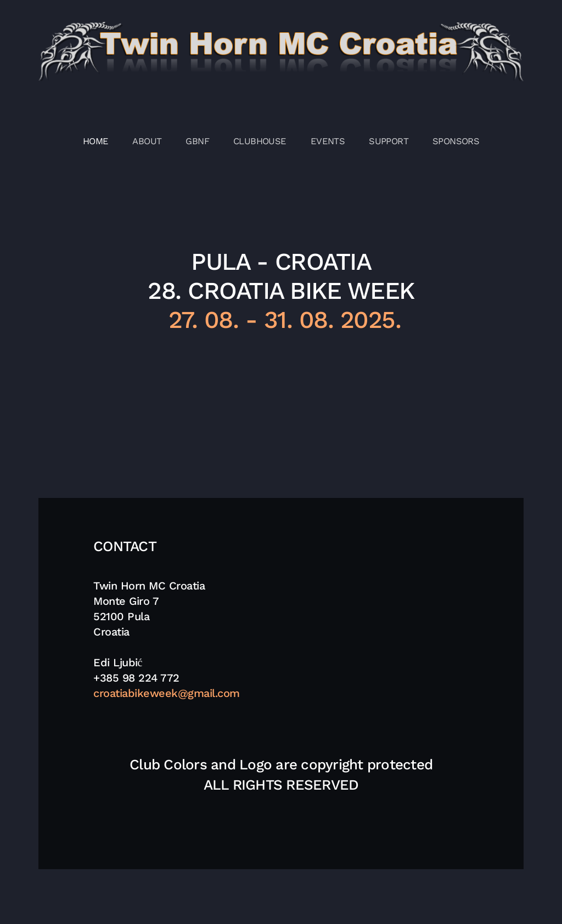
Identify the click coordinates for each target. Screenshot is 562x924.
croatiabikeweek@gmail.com (167, 693)
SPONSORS (456, 141)
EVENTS (328, 141)
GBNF (197, 141)
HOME (96, 141)
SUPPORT (389, 141)
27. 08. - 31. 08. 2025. (281, 320)
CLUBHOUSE (260, 141)
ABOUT (147, 141)
